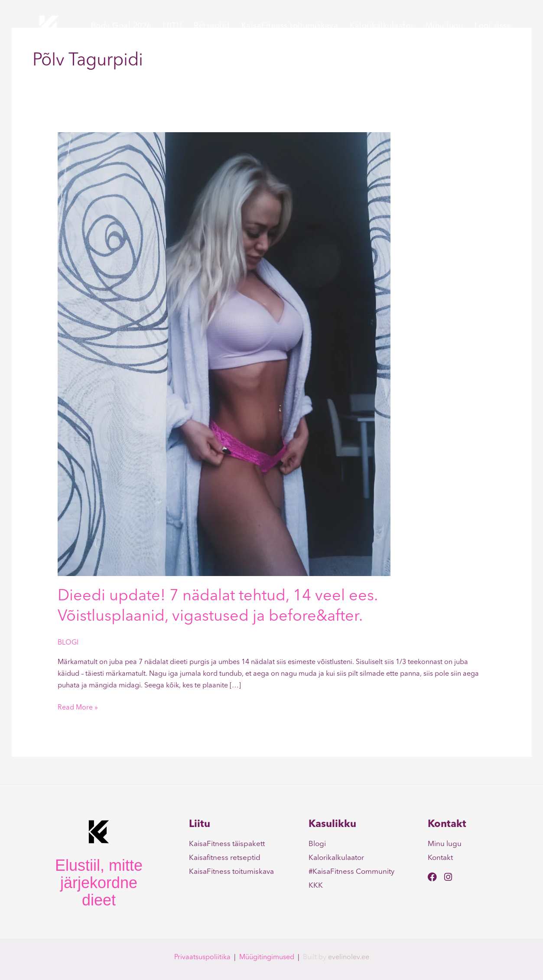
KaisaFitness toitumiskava (290, 26)
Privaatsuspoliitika (202, 957)
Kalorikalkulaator (382, 26)
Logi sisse (493, 26)
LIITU (173, 26)
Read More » (78, 707)
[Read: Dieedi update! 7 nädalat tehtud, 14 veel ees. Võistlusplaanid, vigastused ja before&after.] (224, 354)
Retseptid (212, 26)
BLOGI (68, 643)
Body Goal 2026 (121, 26)
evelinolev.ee (349, 957)
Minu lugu (444, 26)
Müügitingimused (267, 957)
